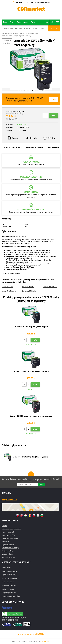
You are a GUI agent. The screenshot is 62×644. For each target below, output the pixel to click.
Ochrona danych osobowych (10, 548)
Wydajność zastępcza (8, 557)
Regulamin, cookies (8, 545)
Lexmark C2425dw (28, 287)
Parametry (6, 147)
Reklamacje (5, 541)
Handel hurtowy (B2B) (8, 535)
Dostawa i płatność (8, 532)
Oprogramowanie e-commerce (27, 634)
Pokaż (54, 100)
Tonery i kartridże (45, 641)
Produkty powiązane (52, 147)
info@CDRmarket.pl (42, 2)
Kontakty (4, 526)
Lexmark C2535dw (7, 287)
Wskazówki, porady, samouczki (11, 529)
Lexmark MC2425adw (29, 291)
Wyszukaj (54, 28)
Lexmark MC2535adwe (9, 291)
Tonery (15, 34)
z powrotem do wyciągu (7, 42)
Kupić (54, 116)
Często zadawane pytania (10, 538)
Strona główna (6, 34)
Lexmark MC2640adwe (50, 287)
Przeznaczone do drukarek (33, 147)
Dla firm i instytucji (7, 551)
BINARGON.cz (40, 634)
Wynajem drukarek (7, 554)
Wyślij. (42, 485)
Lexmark (21, 34)
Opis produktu (17, 147)
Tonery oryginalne (31, 34)
